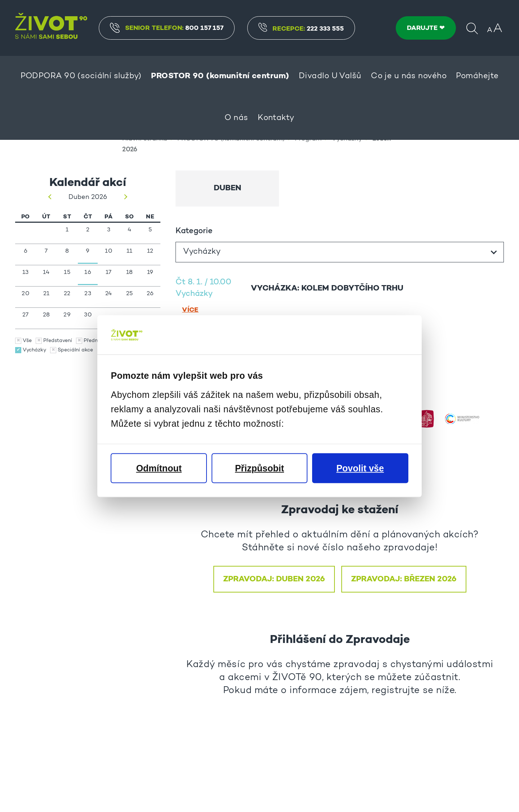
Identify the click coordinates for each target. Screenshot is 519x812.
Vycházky (347, 178)
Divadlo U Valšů (330, 76)
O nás (236, 118)
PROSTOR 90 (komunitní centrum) (220, 76)
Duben (227, 227)
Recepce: (302, 29)
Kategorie (194, 270)
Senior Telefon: (168, 28)
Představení (58, 380)
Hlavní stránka (145, 178)
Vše (27, 380)
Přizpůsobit (259, 468)
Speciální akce (75, 389)
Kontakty (276, 118)
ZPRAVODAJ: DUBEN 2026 (274, 618)
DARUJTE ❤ (426, 28)
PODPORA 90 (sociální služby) (81, 76)
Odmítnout (159, 468)
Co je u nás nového (409, 76)
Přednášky (96, 380)
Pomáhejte (477, 76)
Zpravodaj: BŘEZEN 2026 (404, 618)
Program (308, 178)
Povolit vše (360, 468)
